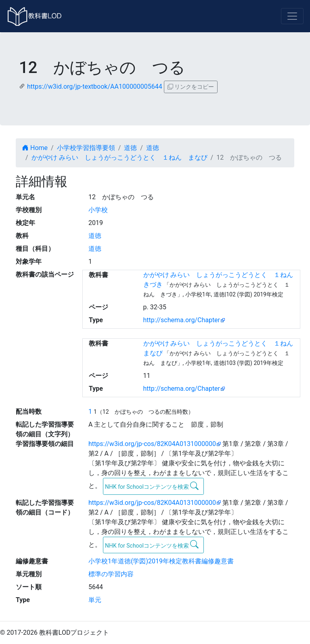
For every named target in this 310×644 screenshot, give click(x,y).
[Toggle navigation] (292, 16)
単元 (95, 600)
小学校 (98, 210)
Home (35, 148)
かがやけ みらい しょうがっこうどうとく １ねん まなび (119, 157)
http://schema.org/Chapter (182, 320)
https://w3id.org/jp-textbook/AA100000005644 (95, 86)
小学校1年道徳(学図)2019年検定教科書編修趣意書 (161, 561)
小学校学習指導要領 (86, 148)
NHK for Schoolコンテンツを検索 (152, 486)
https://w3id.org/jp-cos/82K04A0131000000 (152, 444)
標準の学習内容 (111, 574)
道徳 (130, 148)
